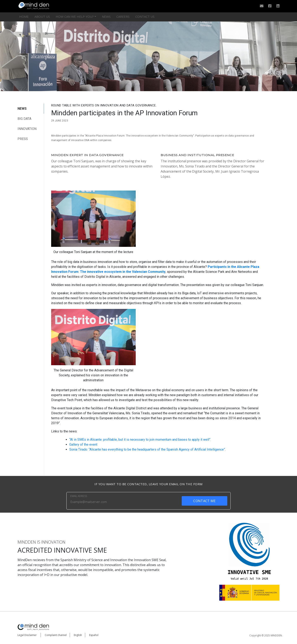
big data (24, 119)
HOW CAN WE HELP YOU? (75, 16)
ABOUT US (42, 16)
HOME (24, 16)
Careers (123, 16)
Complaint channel (56, 635)
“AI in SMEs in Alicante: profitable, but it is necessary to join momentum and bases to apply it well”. (140, 440)
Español (94, 635)
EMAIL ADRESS (79, 496)
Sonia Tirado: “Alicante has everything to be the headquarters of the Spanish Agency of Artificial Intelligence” (147, 449)
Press (23, 139)
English (78, 635)
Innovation (27, 129)
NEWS (22, 109)
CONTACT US (145, 16)
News (106, 16)
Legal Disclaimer (27, 635)
